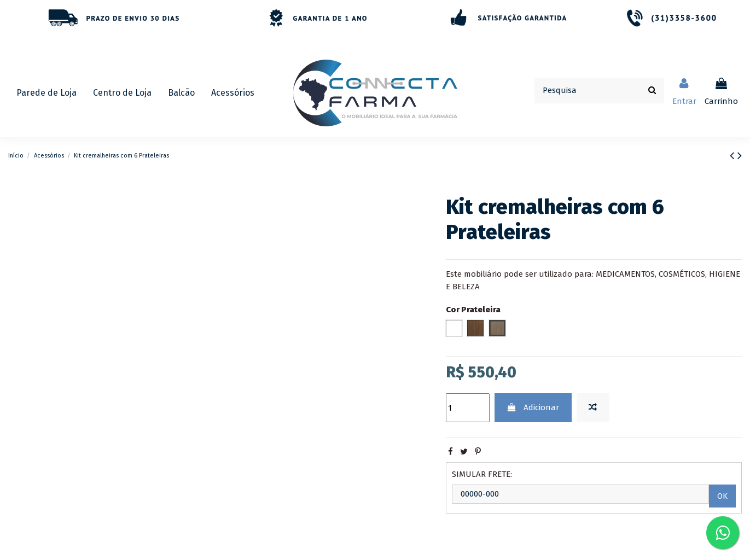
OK (722, 496)
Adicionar (533, 407)
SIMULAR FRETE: (482, 474)
